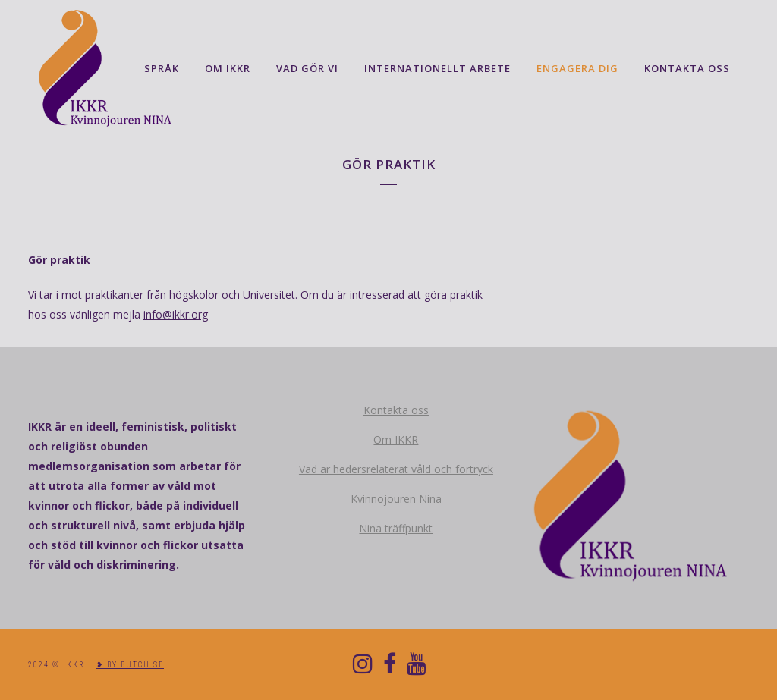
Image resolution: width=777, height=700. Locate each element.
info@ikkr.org (176, 314)
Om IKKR (396, 439)
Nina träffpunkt (396, 528)
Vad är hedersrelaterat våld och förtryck (396, 469)
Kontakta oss (396, 410)
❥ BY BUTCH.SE (130, 665)
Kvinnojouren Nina (396, 499)
